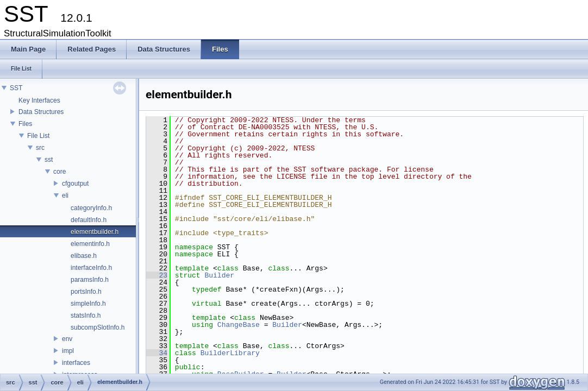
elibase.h (84, 256)
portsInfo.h (86, 292)
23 (157, 275)
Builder (219, 275)
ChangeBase (239, 325)
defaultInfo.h (89, 220)
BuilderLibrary (230, 353)
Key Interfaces (39, 100)
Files (25, 124)
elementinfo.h (90, 244)
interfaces (76, 363)
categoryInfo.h (91, 208)
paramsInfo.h (90, 280)
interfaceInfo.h (91, 268)
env (67, 339)
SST (16, 88)
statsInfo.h (86, 316)
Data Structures (41, 112)
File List (38, 136)
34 (157, 353)
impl (68, 351)
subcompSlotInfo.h (98, 327)
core (60, 172)
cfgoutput (75, 184)
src (40, 148)
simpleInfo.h (88, 304)
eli (65, 195)
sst (49, 160)
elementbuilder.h (95, 232)
